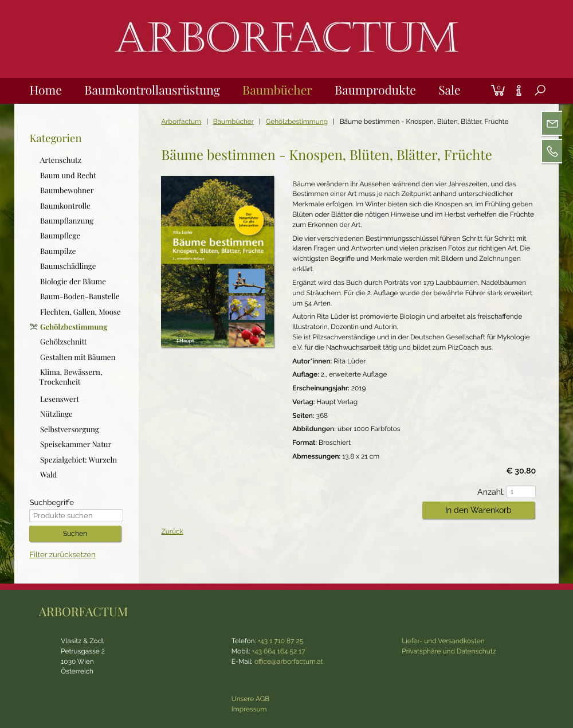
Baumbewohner (67, 191)
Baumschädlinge (68, 266)
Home (46, 90)
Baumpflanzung (67, 221)
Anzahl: (494, 492)
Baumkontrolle (65, 206)
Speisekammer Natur (76, 445)
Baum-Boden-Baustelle (80, 297)
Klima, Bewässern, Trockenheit (71, 377)
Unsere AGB (250, 699)
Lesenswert (60, 399)
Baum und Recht (68, 176)
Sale (449, 90)
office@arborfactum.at (289, 662)
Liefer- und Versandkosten (443, 641)
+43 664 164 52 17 (279, 651)
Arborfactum (181, 122)
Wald (48, 475)
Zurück (172, 531)
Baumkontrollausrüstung (152, 90)
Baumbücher (277, 90)
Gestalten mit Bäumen (78, 357)
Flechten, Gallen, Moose (81, 312)
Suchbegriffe (52, 503)
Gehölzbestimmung (297, 122)
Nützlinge (56, 414)
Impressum (249, 709)
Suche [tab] (532, 103)
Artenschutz (61, 160)
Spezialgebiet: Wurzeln (79, 460)
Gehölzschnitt (64, 342)
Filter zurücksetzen (62, 555)
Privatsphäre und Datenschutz (449, 651)
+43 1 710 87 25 (280, 641)
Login (484, 78)
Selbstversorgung (70, 430)
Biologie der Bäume (73, 282)
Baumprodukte (375, 90)
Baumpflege (60, 236)
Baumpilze (58, 251)
